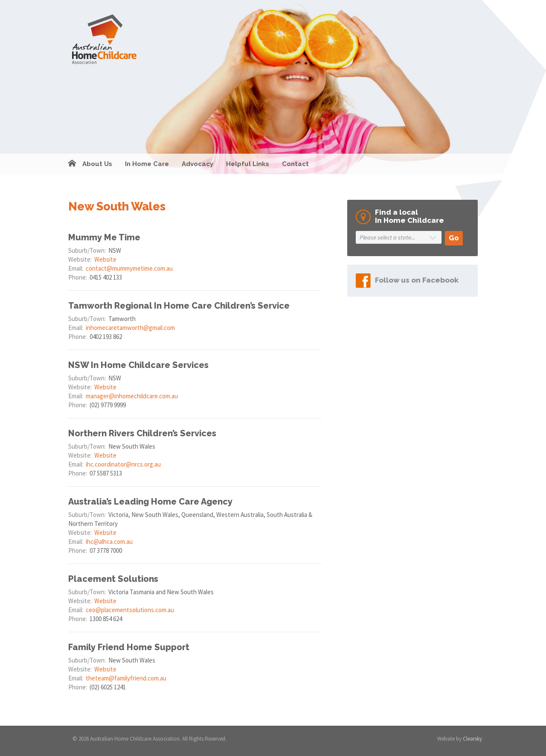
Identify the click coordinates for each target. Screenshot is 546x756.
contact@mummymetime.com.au (129, 268)
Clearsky (472, 739)
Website (105, 259)
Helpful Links (248, 164)
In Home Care (147, 164)
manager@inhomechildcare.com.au (132, 396)
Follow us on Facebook (417, 280)
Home (72, 164)
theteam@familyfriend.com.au (126, 678)
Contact (295, 164)
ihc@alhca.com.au (109, 541)
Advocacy (197, 164)
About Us (97, 164)
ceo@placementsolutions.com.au (130, 610)
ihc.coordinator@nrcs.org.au (123, 464)
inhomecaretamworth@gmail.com (130, 328)
